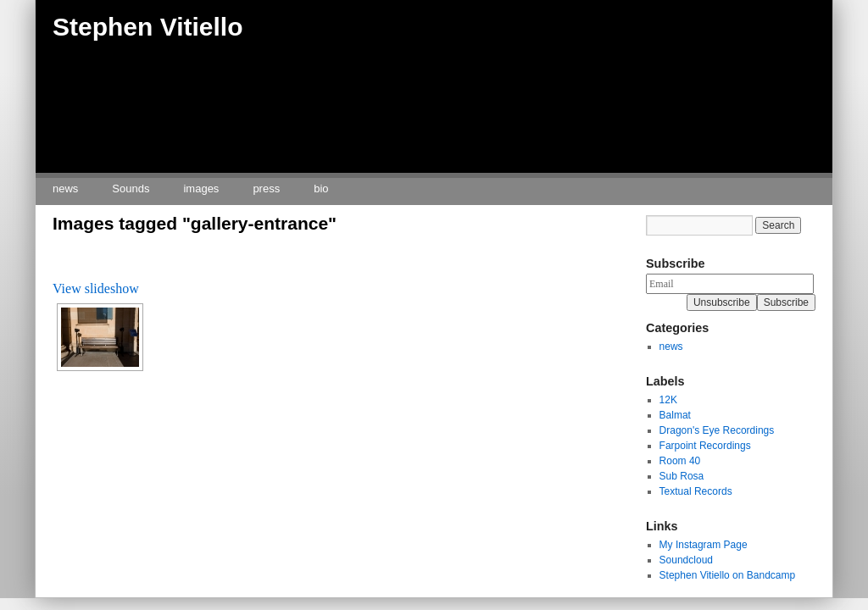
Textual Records (696, 491)
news (65, 189)
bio (321, 189)
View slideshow (96, 288)
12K (668, 400)
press (266, 189)
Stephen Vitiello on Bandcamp (728, 575)
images (201, 189)
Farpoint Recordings (705, 446)
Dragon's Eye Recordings (717, 430)
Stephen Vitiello (148, 27)
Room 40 (680, 461)
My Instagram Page (704, 545)
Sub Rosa (682, 476)
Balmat (675, 415)
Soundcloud (686, 560)
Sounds (131, 189)
